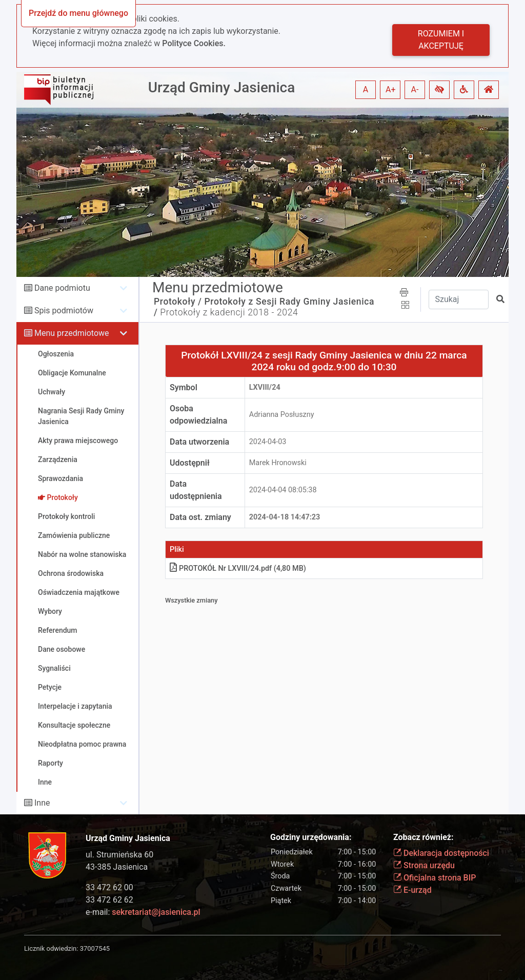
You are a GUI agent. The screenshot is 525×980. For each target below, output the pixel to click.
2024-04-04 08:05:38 (283, 490)
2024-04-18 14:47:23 (285, 517)
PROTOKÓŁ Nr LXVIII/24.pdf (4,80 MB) (238, 568)
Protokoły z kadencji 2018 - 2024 (229, 312)
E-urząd (412, 890)
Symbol (184, 387)
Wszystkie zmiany (191, 600)
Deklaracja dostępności (441, 853)
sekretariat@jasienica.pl (156, 912)
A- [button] (415, 89)
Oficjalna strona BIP (435, 878)
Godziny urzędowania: (311, 837)
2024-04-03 (268, 442)
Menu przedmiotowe (72, 333)
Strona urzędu (424, 865)
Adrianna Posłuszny (282, 415)
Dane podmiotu (62, 288)
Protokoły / (178, 302)
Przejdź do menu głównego (78, 13)
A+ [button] (391, 89)
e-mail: (143, 912)
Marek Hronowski (278, 463)
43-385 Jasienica (117, 867)
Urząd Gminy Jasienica (222, 87)
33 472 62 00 (109, 887)
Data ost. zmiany (200, 517)
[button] (439, 90)
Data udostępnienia (196, 490)
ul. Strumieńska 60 (119, 855)
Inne (42, 803)
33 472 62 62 (109, 900)
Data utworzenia (199, 442)
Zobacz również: (423, 837)
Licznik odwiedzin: (51, 948)
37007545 (95, 948)
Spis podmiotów (64, 311)
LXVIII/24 (265, 387)
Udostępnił (190, 463)
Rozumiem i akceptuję (441, 40)
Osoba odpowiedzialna (198, 415)
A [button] (366, 89)
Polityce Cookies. (194, 43)
